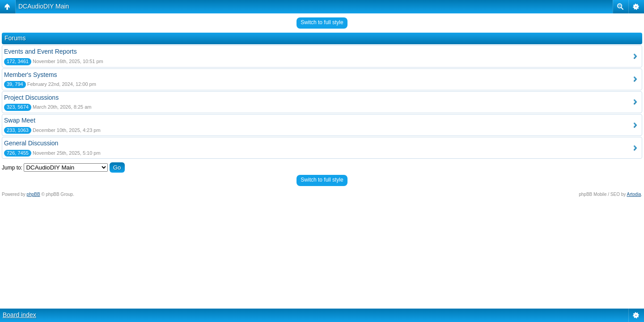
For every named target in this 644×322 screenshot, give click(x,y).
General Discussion (31, 143)
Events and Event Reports (40, 51)
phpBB (34, 194)
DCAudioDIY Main (44, 6)
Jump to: (12, 168)
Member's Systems (31, 75)
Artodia (634, 194)
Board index (19, 315)
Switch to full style (322, 22)
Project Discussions (31, 97)
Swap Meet (20, 120)
